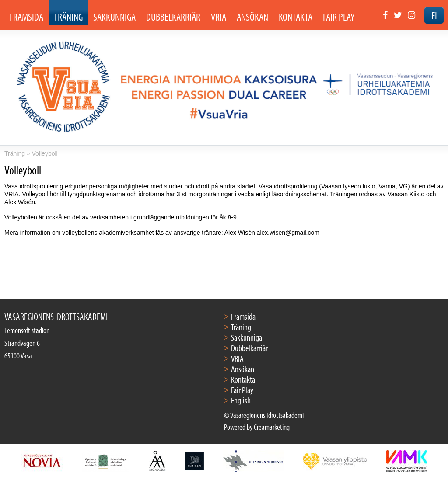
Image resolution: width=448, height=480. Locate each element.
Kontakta (243, 379)
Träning (15, 153)
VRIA (237, 358)
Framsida (243, 316)
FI (434, 15)
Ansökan (243, 369)
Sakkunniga (247, 337)
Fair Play (242, 390)
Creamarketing (272, 427)
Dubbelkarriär (249, 348)
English (241, 400)
